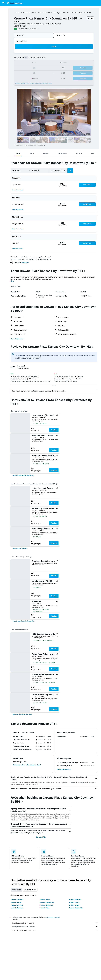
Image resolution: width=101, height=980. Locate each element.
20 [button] (38, 68)
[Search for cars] (3, 17)
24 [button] (24, 73)
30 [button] (19, 78)
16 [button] (19, 68)
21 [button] (43, 68)
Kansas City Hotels (58, 13)
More (12, 281)
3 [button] (24, 59)
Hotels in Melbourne (75, 900)
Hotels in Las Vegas (17, 900)
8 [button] (47, 59)
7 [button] (42, 59)
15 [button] (47, 63)
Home (16, 13)
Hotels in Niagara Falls (76, 908)
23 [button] (19, 73)
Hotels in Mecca (45, 900)
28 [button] (43, 73)
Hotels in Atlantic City (47, 905)
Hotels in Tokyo (45, 908)
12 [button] (33, 63)
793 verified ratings (32, 29)
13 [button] (38, 63)
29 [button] (47, 73)
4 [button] (28, 59)
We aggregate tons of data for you (55, 927)
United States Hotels (25, 13)
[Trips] (3, 31)
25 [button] (28, 73)
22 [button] (47, 68)
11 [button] (28, 63)
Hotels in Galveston (17, 908)
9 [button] (19, 63)
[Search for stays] (3, 13)
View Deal (54, 430)
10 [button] (24, 63)
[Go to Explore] (3, 26)
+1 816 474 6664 (20, 26)
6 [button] (38, 59)
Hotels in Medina (74, 902)
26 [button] (33, 73)
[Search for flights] (3, 9)
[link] (23, 475)
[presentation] (45, 145)
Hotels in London (74, 905)
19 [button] (33, 68)
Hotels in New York (17, 905)
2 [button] (19, 59)
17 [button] (24, 68)
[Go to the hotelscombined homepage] (15, 3)
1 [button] (47, 54)
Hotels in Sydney (16, 902)
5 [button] (33, 59)
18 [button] (28, 68)
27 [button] (38, 73)
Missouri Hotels (42, 13)
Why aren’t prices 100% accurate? (55, 930)
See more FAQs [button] (41, 837)
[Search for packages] (3, 22)
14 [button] (43, 63)
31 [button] (24, 78)
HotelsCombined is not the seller (55, 923)
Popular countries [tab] (30, 890)
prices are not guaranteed (53, 917)
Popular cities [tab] (16, 890)
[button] (3, 3)
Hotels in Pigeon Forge (47, 902)
